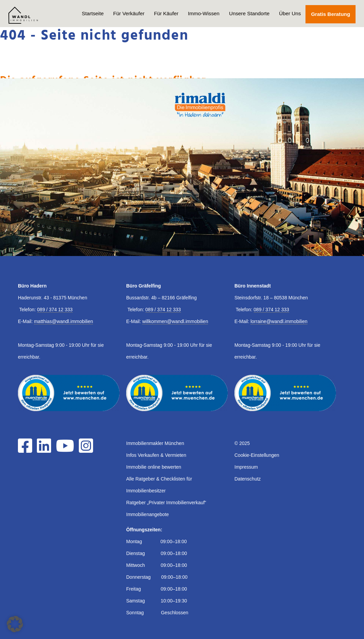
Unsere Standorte (249, 13)
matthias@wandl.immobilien (63, 321)
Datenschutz (248, 479)
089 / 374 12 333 (55, 310)
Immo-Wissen (203, 13)
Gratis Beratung (331, 14)
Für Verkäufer (129, 13)
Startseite (93, 13)
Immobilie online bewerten (154, 467)
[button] (15, 624)
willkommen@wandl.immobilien (175, 321)
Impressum (246, 467)
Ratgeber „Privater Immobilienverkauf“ (166, 503)
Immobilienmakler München (155, 443)
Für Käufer (166, 13)
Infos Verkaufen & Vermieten (156, 455)
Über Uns (290, 13)
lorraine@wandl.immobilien (279, 321)
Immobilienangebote (147, 514)
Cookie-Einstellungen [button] (257, 455)
